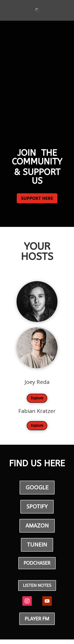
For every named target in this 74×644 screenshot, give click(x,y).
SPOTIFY (37, 507)
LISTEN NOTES (37, 585)
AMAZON (37, 526)
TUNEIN (37, 545)
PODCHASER (37, 563)
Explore (37, 398)
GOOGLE (37, 487)
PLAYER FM (37, 619)
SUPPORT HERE (37, 198)
